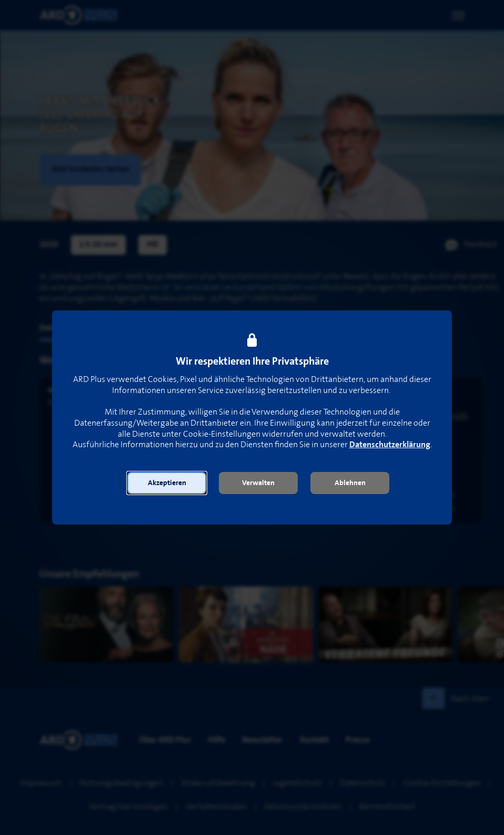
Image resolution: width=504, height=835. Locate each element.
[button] (167, 483)
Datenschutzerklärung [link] (390, 445)
